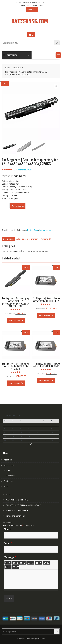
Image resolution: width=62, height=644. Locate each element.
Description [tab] (8, 239)
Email (8, 543)
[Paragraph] (39, 563)
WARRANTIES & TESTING (17, 500)
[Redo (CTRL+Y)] (18, 567)
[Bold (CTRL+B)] (14, 563)
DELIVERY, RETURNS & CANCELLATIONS (24, 505)
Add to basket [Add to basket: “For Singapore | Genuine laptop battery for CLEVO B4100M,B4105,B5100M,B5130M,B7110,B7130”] (15, 320)
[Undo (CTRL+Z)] (14, 567)
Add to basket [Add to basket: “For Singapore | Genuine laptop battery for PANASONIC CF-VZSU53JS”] (15, 383)
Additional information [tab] (27, 239)
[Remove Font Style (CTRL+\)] (25, 563)
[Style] (8, 563)
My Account (32, 9)
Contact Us (9, 481)
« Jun (30, 444)
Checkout (10, 476)
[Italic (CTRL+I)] (18, 563)
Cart (8, 470)
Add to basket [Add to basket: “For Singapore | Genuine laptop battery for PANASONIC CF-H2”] (45, 315)
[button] (58, 55)
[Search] (57, 43)
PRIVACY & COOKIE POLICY (18, 510)
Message (10, 557)
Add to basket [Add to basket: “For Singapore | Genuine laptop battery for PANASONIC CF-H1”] (45, 380)
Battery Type (33, 230)
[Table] (8, 567)
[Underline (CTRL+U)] (21, 563)
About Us (8, 460)
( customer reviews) (22, 170)
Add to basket (18, 206)
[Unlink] (48, 563)
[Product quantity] (6, 206)
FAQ (6, 486)
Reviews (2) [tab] (46, 239)
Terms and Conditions (15, 516)
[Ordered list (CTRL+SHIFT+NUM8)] (33, 563)
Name (7, 529)
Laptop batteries (46, 230)
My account (9, 465)
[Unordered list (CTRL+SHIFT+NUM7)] (29, 563)
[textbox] (31, 579)
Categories (10, 55)
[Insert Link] (45, 563)
